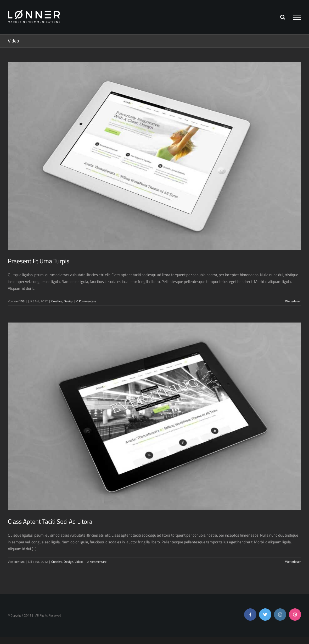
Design (68, 301)
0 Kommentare (86, 301)
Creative (57, 301)
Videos (79, 562)
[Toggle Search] (283, 17)
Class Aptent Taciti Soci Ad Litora (50, 521)
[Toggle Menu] (297, 17)
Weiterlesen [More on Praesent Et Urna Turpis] (293, 301)
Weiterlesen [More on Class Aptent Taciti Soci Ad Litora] (293, 562)
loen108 (19, 301)
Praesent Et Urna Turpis (39, 261)
